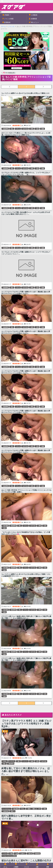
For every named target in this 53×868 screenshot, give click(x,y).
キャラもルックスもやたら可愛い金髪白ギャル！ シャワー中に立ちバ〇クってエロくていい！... (26, 253)
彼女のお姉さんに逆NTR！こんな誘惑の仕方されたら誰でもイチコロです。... (26, 862)
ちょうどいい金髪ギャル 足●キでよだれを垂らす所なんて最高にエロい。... (25, 94)
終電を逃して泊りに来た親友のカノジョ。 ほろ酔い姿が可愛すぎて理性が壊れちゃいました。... (26, 771)
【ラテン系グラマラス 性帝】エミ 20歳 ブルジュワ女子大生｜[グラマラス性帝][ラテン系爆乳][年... (26, 723)
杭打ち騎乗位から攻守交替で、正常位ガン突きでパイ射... (26, 817)
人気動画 (34, 15)
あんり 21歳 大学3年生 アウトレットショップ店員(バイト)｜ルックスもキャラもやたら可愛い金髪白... (26, 491)
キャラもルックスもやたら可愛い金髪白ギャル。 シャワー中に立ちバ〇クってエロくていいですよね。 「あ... (26, 174)
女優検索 (34, 19)
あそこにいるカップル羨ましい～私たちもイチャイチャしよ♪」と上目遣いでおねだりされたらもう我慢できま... (26, 134)
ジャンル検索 (9, 19)
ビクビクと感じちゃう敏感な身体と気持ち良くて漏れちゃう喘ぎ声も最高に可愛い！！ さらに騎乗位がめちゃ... (26, 617)
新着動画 (7, 22)
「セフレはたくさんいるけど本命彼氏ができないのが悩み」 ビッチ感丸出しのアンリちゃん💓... (26, 533)
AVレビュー (35, 22)
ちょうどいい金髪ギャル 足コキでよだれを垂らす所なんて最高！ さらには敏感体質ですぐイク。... (26, 575)
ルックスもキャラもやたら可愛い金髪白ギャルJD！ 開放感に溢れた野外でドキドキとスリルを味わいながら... (26, 293)
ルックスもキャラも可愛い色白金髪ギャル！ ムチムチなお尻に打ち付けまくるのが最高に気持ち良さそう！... (26, 213)
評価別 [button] (7, 15)
